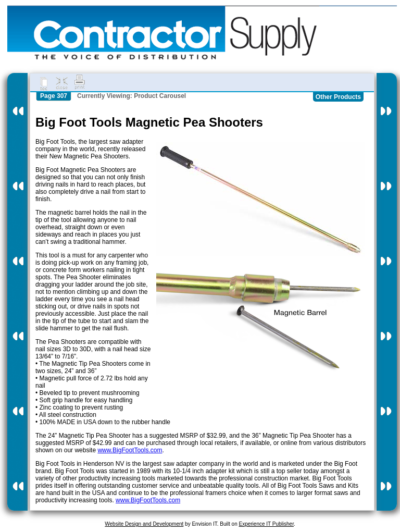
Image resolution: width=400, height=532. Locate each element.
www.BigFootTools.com (130, 450)
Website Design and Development (144, 524)
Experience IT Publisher (266, 524)
